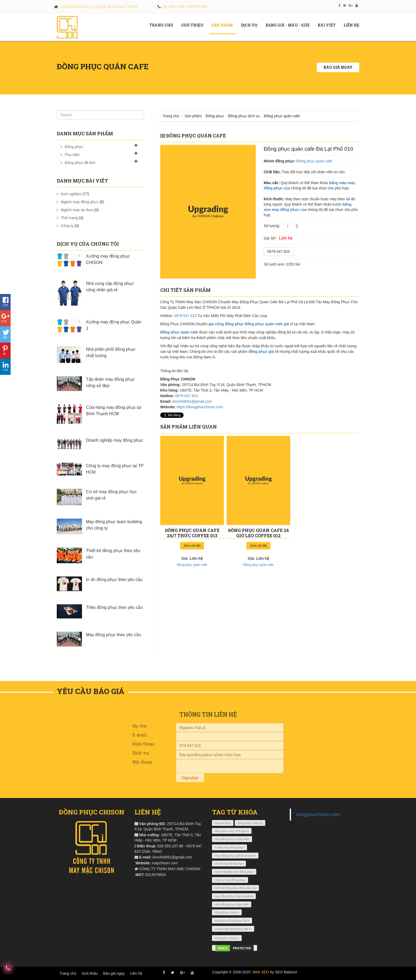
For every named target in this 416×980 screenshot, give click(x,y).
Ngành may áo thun (77, 210)
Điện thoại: (144, 744)
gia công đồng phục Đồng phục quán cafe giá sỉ (251, 324)
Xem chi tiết (192, 546)
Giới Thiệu (194, 25)
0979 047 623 (279, 251)
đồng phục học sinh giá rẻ (232, 831)
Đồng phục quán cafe (282, 116)
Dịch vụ (251, 25)
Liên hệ (353, 25)
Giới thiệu (90, 973)
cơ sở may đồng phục (229, 864)
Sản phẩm (224, 25)
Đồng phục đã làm (80, 163)
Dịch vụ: (141, 753)
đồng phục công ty (227, 912)
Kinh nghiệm (71, 194)
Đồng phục (74, 147)
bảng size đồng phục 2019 (232, 921)
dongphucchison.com (318, 814)
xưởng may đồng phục (229, 847)
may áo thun (223, 823)
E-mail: (140, 735)
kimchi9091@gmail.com (192, 401)
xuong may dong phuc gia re (233, 929)
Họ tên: (140, 726)
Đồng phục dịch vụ (244, 116)
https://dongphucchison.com (200, 407)
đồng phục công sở (250, 823)
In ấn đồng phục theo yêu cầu (114, 580)
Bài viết (329, 25)
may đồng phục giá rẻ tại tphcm (235, 856)
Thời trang (69, 218)
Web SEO (261, 972)
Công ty (67, 226)
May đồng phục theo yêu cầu (114, 635)
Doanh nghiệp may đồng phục (115, 440)
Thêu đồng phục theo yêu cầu (114, 607)
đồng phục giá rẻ (264, 352)
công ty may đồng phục (230, 880)
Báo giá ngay (338, 67)
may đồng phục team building (234, 896)
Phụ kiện (72, 155)
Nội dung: (142, 762)
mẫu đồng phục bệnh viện (232, 904)
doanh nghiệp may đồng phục (234, 872)
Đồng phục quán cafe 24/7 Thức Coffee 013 (192, 533)
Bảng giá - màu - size (290, 25)
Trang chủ (163, 25)
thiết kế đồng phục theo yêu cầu (235, 888)
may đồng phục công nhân (232, 839)
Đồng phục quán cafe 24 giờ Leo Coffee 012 (259, 533)
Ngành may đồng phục (80, 202)
